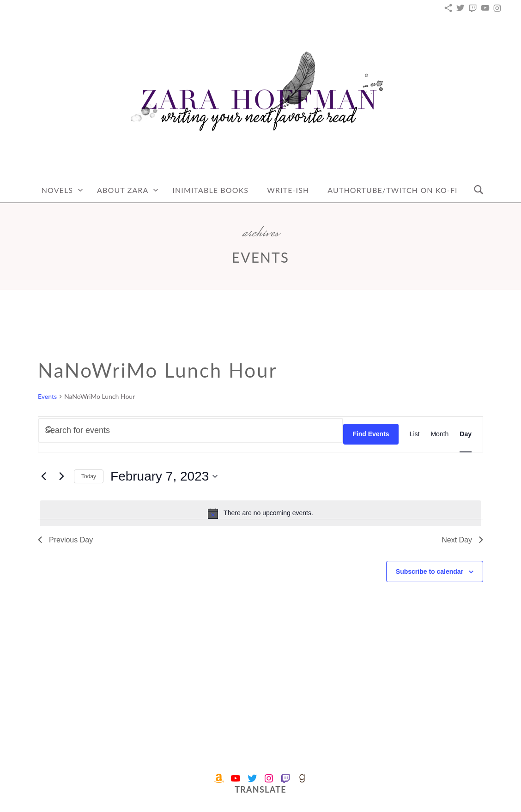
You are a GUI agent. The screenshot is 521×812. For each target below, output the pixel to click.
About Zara (123, 190)
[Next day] (61, 476)
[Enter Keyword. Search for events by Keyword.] (191, 430)
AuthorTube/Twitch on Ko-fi (392, 190)
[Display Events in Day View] (466, 434)
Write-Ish (288, 190)
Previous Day (65, 540)
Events (47, 396)
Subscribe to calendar (430, 571)
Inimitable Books (210, 190)
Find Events (371, 434)
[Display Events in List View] (415, 434)
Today (89, 476)
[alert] (260, 513)
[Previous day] (43, 476)
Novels (57, 190)
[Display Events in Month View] (439, 434)
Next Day (462, 540)
